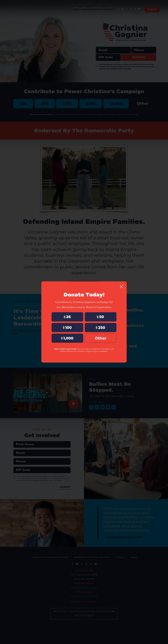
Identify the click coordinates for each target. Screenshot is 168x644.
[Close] (121, 286)
